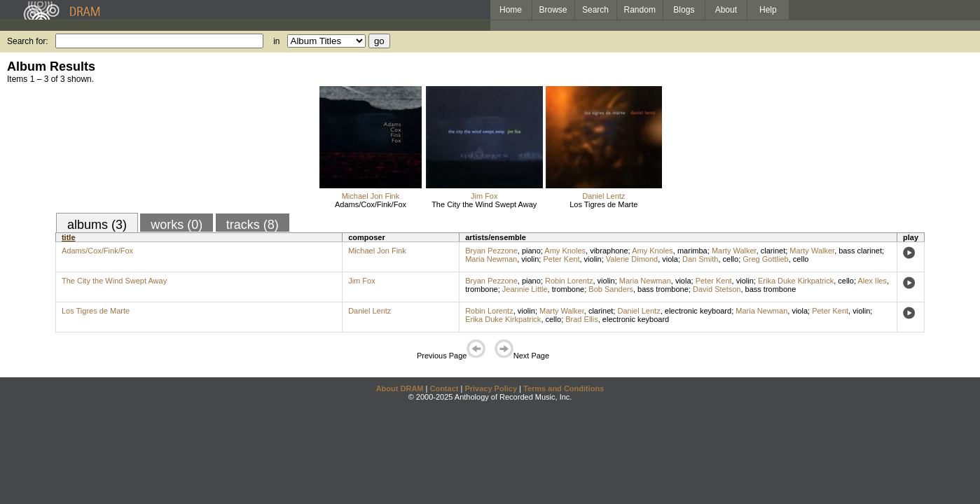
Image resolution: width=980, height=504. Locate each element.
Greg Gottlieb (765, 259)
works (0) (177, 225)
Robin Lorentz (569, 281)
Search (595, 10)
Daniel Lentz (603, 196)
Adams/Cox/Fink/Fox (371, 204)
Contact (444, 388)
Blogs (684, 10)
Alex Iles (872, 281)
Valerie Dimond (632, 259)
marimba (692, 251)
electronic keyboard (698, 311)
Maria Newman (491, 259)
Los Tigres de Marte (603, 204)
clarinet (773, 251)
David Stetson (717, 289)
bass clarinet (860, 251)
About (726, 10)
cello (731, 259)
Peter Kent (561, 259)
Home (511, 10)
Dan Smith (700, 259)
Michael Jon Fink (371, 196)
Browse (553, 10)
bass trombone (663, 289)
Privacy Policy (491, 388)
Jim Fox (484, 196)
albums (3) (97, 225)
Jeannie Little (525, 289)
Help (768, 10)
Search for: (28, 41)
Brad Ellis (581, 319)
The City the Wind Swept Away (484, 204)
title (69, 237)
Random (640, 10)
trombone (481, 289)
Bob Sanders (611, 289)
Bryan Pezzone (491, 251)
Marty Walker (734, 251)
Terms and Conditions (564, 388)
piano (531, 251)
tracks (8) (253, 225)
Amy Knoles (565, 251)
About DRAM (400, 388)
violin (530, 259)
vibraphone (609, 251)
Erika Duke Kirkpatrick (796, 281)
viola (670, 259)
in (276, 41)
